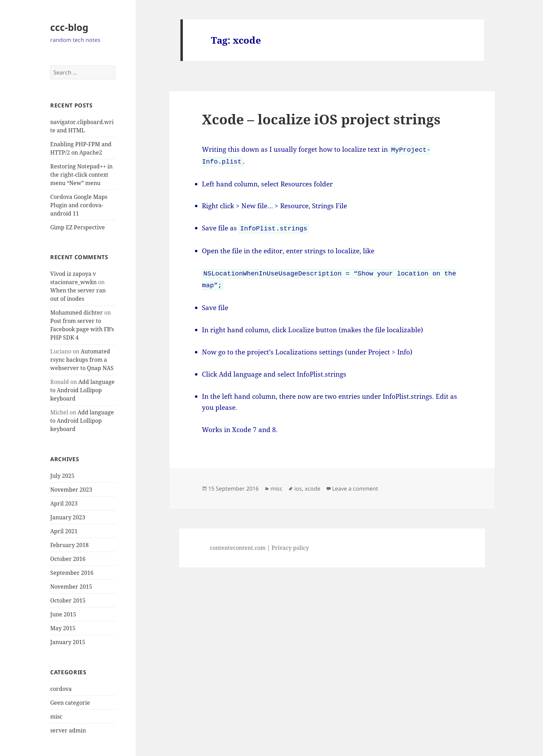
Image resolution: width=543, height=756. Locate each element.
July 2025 (62, 476)
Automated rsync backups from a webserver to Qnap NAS (82, 360)
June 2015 (63, 614)
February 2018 (69, 545)
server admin (68, 730)
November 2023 (71, 490)
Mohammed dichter (77, 313)
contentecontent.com (238, 544)
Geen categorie (70, 703)
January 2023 (68, 517)
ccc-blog (69, 27)
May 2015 (63, 628)
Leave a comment (355, 485)
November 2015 (71, 587)
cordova (61, 689)
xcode (313, 485)
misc (56, 717)
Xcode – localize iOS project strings (321, 119)
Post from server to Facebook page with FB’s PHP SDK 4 (82, 329)
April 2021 (64, 531)
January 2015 (68, 642)
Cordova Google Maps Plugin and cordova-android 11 (79, 205)
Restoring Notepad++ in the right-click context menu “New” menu (81, 175)
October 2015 (68, 600)
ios (298, 485)
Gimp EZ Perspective (78, 227)
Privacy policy (290, 544)
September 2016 (72, 573)
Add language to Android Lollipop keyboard (82, 390)
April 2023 (64, 503)
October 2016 (68, 559)
